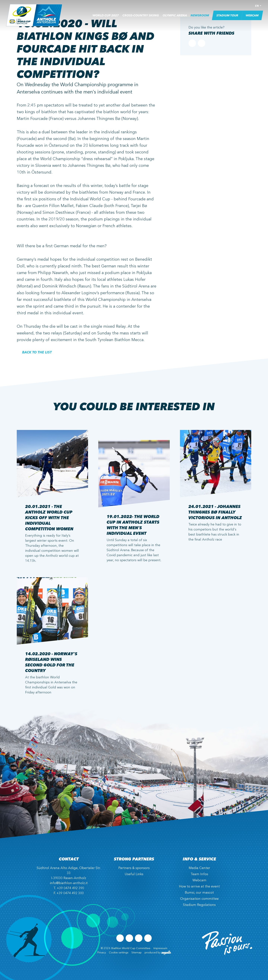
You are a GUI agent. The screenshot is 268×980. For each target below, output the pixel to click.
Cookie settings (119, 953)
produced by (158, 953)
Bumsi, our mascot (199, 893)
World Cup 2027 (106, 17)
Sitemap (137, 953)
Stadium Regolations (199, 905)
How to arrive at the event (199, 887)
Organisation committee (199, 899)
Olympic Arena (175, 17)
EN (257, 7)
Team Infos (199, 874)
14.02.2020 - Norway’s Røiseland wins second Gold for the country (51, 662)
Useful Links (134, 874)
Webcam (252, 17)
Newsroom (200, 17)
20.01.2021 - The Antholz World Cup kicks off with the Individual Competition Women (49, 517)
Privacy (102, 953)
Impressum (160, 948)
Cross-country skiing (141, 17)
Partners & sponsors (134, 868)
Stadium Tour (227, 17)
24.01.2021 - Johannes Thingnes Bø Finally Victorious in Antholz (215, 512)
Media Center (199, 868)
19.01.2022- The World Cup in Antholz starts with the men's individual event (133, 525)
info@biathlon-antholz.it (69, 883)
